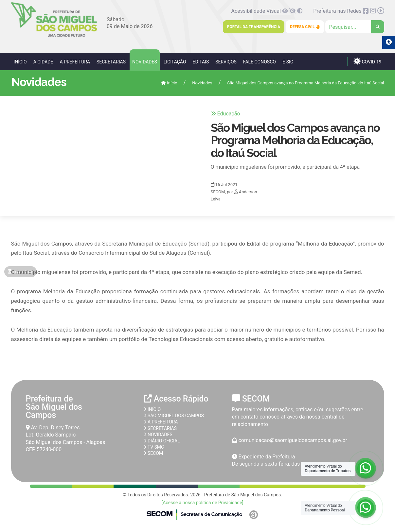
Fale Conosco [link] (260, 62)
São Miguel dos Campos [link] (174, 416)
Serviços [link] (226, 62)
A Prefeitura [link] (75, 62)
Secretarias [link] (111, 62)
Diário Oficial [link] (162, 441)
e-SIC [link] (288, 62)
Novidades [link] (145, 62)
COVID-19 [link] (368, 61)
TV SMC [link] (154, 447)
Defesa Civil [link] (305, 27)
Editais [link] (201, 62)
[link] (54, 35)
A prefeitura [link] (161, 422)
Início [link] (20, 62)
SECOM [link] (153, 453)
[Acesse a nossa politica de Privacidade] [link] (203, 503)
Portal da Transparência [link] (254, 27)
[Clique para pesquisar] (355, 27)
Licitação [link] (175, 62)
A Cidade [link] (43, 62)
